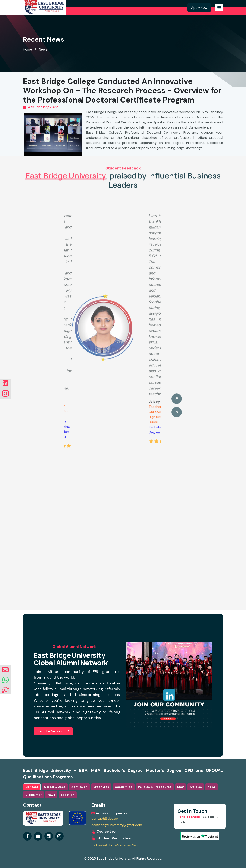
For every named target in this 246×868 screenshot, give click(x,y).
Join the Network (53, 731)
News (43, 49)
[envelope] (5, 670)
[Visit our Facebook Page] (27, 836)
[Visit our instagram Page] (49, 836)
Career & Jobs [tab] (55, 787)
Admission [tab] (79, 787)
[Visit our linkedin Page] (59, 836)
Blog (181, 787)
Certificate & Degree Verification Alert (115, 845)
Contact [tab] (32, 787)
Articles (196, 787)
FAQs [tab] (51, 795)
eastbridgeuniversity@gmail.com (117, 825)
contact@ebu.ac (105, 819)
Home (28, 49)
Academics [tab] (124, 787)
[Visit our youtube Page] (38, 836)
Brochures (101, 787)
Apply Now (199, 7)
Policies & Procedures (155, 787)
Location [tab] (68, 795)
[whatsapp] (5, 680)
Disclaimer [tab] (34, 795)
